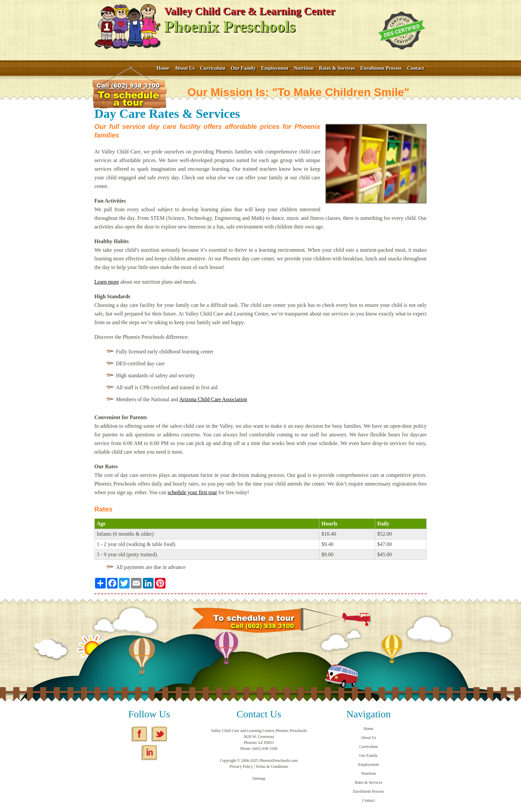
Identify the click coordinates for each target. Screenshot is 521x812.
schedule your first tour (192, 492)
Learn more (107, 282)
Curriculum (213, 68)
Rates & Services (337, 68)
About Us (184, 68)
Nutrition (304, 68)
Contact (416, 68)
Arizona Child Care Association (213, 399)
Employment (275, 68)
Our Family (243, 68)
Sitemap (259, 778)
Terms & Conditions (272, 767)
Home (163, 68)
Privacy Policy (241, 767)
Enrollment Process (381, 68)
